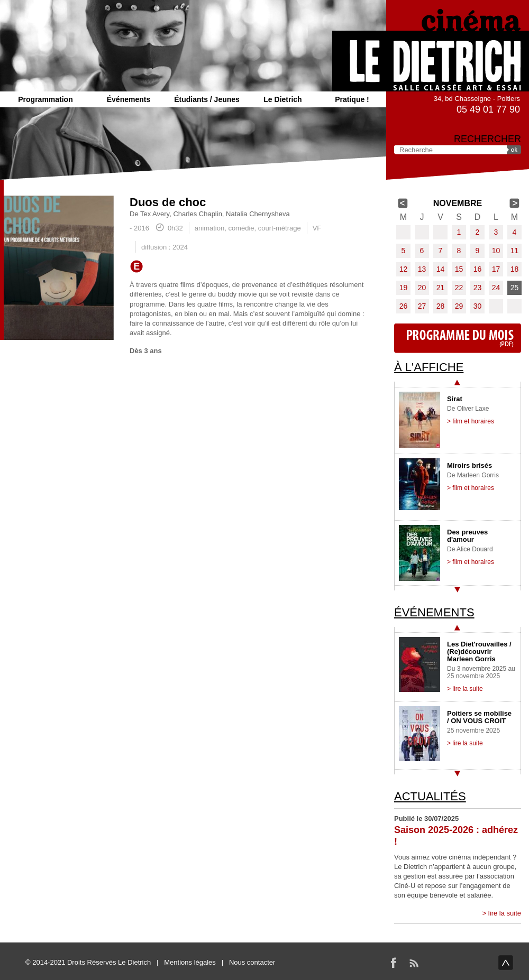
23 (478, 288)
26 (404, 306)
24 (496, 288)
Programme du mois (458, 338)
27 (422, 306)
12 (404, 269)
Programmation (45, 99)
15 (459, 269)
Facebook (394, 963)
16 (478, 269)
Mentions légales (190, 962)
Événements (129, 99)
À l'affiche (429, 367)
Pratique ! (352, 99)
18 (515, 269)
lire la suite (505, 913)
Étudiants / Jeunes (207, 99)
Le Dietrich (282, 99)
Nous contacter (252, 962)
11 (515, 251)
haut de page (506, 963)
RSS (414, 963)
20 (422, 288)
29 (459, 306)
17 (496, 269)
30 (478, 306)
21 (441, 288)
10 (496, 251)
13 (422, 269)
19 (404, 288)
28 (441, 306)
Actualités (430, 796)
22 (459, 288)
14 (441, 269)
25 (515, 288)
